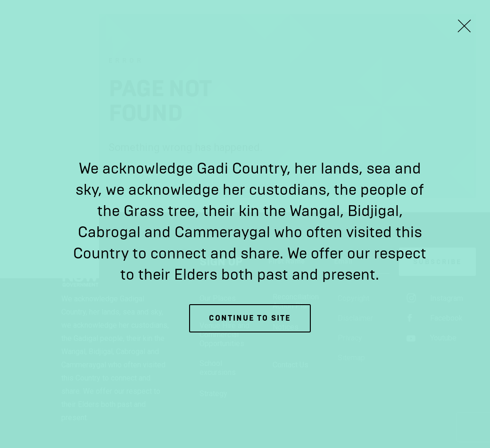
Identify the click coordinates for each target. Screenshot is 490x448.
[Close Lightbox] (464, 26)
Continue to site (250, 318)
